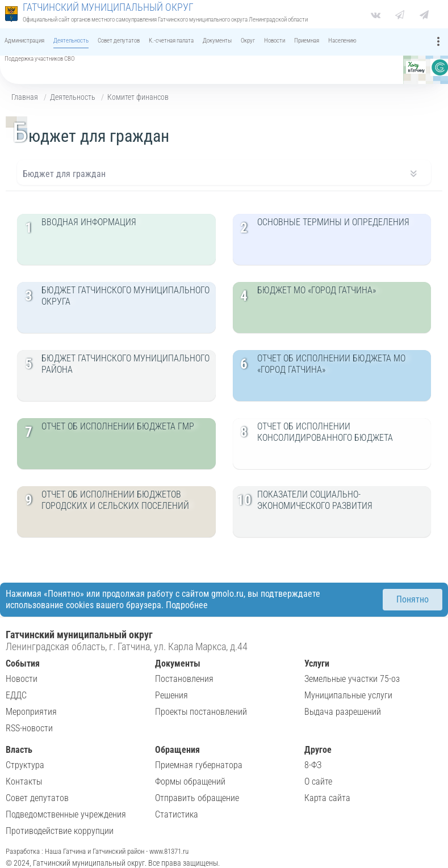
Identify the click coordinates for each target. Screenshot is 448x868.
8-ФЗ (313, 765)
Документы (178, 663)
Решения (171, 695)
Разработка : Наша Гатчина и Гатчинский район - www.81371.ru (97, 851)
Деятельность (73, 97)
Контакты (24, 781)
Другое (318, 750)
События (23, 663)
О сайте (318, 781)
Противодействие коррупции (60, 831)
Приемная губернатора (199, 765)
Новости (22, 679)
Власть (19, 750)
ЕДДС (16, 695)
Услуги (317, 663)
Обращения (177, 750)
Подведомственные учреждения (66, 814)
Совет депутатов (37, 798)
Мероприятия (31, 712)
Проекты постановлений (201, 712)
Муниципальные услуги (348, 695)
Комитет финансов (138, 97)
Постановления (184, 679)
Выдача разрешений (343, 712)
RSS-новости (29, 728)
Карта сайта (327, 798)
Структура (25, 765)
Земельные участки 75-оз (352, 679)
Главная (25, 97)
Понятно (413, 599)
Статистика (177, 814)
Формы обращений (190, 781)
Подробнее (187, 605)
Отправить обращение (197, 798)
